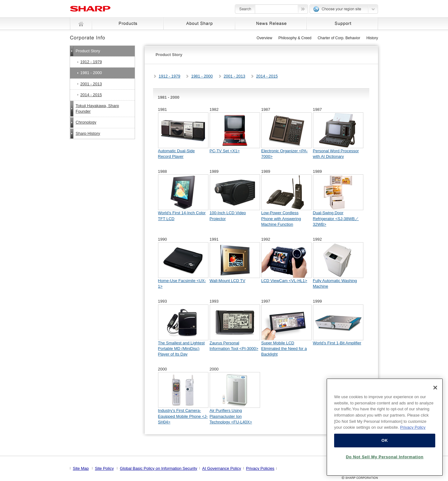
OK (385, 440)
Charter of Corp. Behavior (339, 38)
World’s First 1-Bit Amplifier (337, 343)
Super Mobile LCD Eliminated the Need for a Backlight (284, 349)
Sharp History (88, 133)
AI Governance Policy (222, 468)
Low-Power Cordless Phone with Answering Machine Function (281, 218)
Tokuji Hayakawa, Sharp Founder (97, 108)
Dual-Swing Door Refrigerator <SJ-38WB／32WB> (336, 218)
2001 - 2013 (234, 76)
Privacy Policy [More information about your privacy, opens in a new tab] (413, 427)
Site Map (81, 468)
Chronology (86, 122)
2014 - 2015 (267, 76)
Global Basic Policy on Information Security (159, 468)
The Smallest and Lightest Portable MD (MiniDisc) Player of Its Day (181, 349)
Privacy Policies (260, 468)
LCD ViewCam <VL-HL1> (284, 281)
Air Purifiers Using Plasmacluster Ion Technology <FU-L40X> (231, 416)
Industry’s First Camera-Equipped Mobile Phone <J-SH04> (183, 416)
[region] (385, 427)
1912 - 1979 (169, 76)
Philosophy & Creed (295, 38)
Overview (264, 38)
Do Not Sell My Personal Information (385, 457)
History (372, 38)
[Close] (435, 388)
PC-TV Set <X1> (225, 151)
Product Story (88, 51)
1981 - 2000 (202, 76)
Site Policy (104, 468)
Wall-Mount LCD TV (228, 281)
